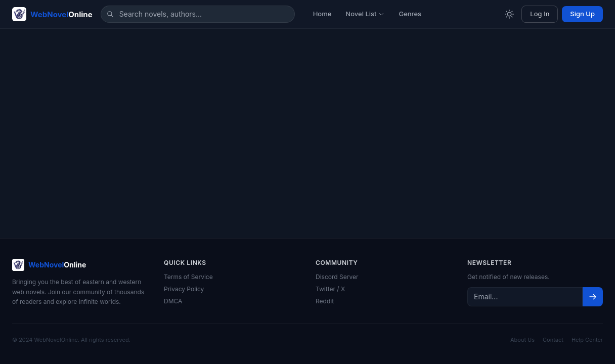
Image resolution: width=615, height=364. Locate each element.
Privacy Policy (184, 289)
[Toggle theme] (509, 14)
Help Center (587, 340)
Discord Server (337, 277)
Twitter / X (330, 289)
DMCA (173, 301)
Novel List (365, 14)
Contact (553, 340)
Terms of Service (188, 277)
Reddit (325, 301)
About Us (522, 340)
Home (322, 14)
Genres (410, 14)
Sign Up (582, 14)
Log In (540, 14)
